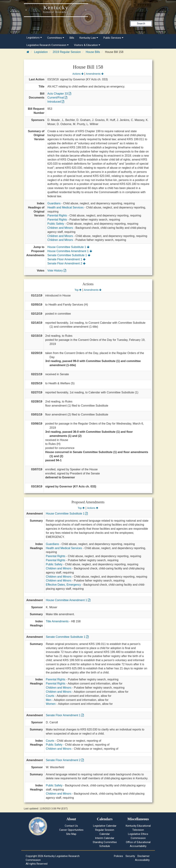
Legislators (34, 38)
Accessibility (142, 860)
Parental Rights (57, 215)
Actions (78, 74)
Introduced (56, 102)
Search (141, 24)
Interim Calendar (105, 838)
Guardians (54, 203)
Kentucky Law (89, 38)
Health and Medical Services (66, 207)
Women (51, 704)
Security (130, 856)
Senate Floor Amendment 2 (67, 263)
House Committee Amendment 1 (70, 251)
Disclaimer (144, 856)
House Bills (93, 52)
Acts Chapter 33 (59, 94)
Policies (118, 856)
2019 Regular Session (67, 52)
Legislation (41, 52)
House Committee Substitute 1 (68, 247)
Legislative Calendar (105, 826)
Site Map (71, 834)
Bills (72, 38)
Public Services (113, 38)
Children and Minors (60, 228)
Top (78, 290)
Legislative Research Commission (48, 45)
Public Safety (56, 224)
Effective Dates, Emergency (63, 585)
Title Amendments (57, 621)
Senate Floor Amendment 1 (67, 259)
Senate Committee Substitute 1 (69, 255)
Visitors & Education (87, 45)
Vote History (57, 271)
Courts (50, 696)
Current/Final (57, 98)
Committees (56, 38)
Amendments (95, 74)
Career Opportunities (71, 830)
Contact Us (71, 826)
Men (49, 700)
